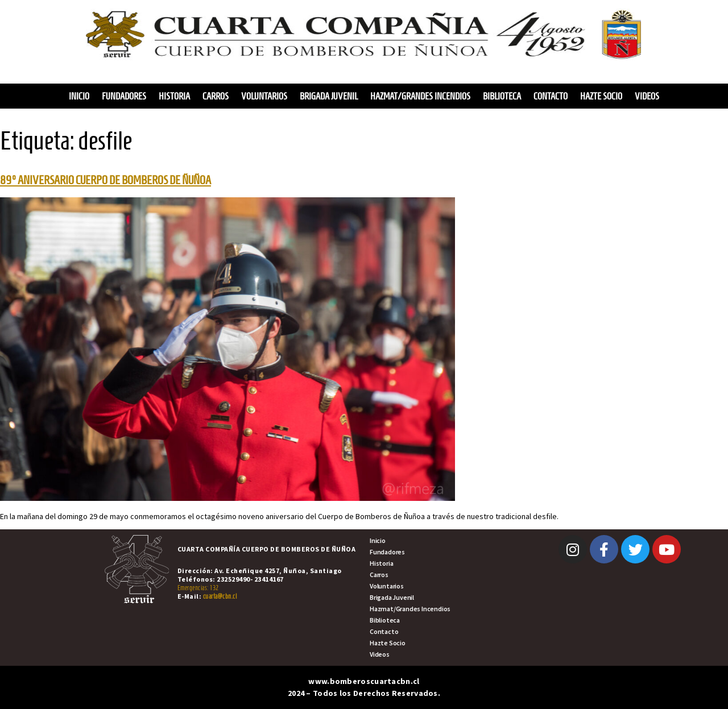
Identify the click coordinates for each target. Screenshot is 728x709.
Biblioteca (502, 96)
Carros (216, 96)
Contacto (551, 96)
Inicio (79, 96)
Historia (174, 96)
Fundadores (124, 96)
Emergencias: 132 (198, 588)
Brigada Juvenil (329, 96)
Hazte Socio (601, 96)
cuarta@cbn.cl (220, 596)
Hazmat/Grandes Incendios (420, 96)
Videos (647, 96)
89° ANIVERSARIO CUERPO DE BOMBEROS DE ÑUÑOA (106, 180)
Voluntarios (264, 96)
